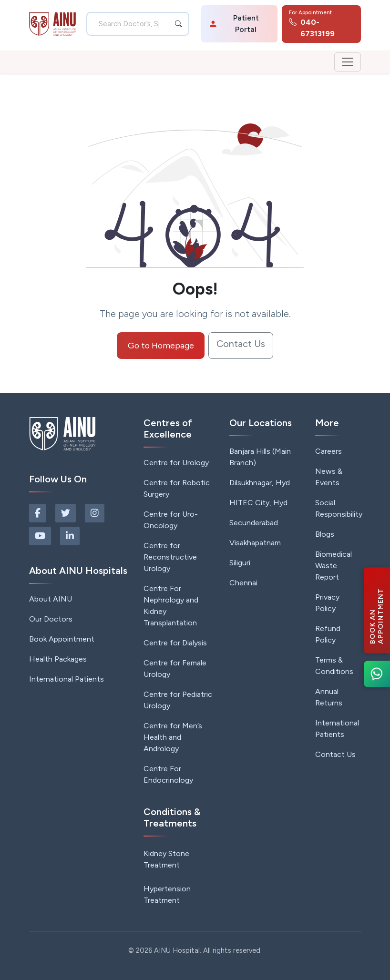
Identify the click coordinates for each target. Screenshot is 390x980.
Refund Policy (328, 634)
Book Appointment (62, 639)
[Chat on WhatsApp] (377, 674)
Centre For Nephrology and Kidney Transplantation (171, 606)
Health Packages (58, 659)
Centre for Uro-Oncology (171, 520)
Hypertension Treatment (167, 894)
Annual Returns (329, 697)
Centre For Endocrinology (168, 774)
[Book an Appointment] (377, 610)
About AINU (51, 599)
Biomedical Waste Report (334, 566)
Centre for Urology (176, 463)
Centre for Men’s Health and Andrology (173, 737)
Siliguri (240, 563)
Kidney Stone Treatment (166, 859)
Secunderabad (254, 523)
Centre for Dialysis (175, 643)
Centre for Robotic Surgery (177, 488)
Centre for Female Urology (175, 669)
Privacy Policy (327, 603)
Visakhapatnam (255, 543)
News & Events (329, 477)
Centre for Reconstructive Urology (170, 557)
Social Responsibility (339, 508)
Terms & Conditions (334, 666)
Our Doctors (51, 619)
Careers (328, 451)
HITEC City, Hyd (258, 503)
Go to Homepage (161, 345)
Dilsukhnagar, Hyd (260, 483)
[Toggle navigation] (348, 62)
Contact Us (241, 344)
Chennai (243, 583)
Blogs (325, 534)
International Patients (67, 679)
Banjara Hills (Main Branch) (260, 457)
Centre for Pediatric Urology (178, 700)
